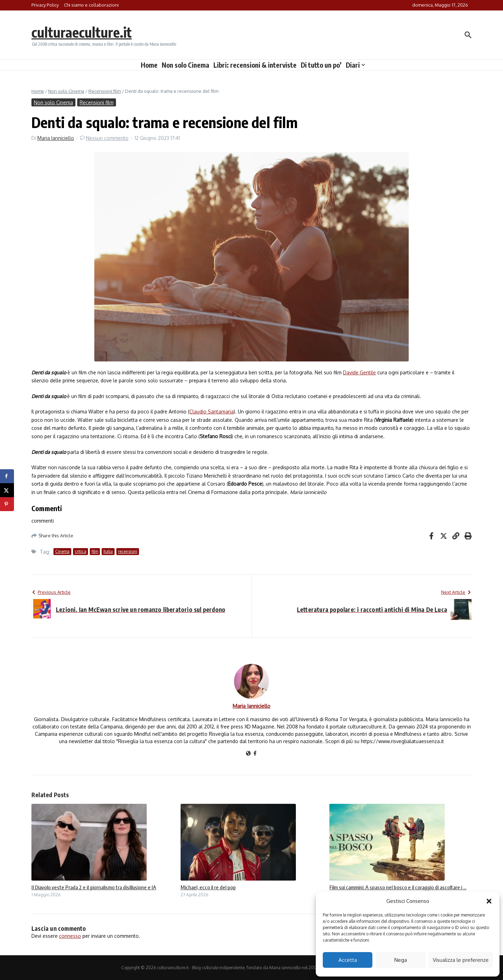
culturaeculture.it (82, 32)
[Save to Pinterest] (7, 504)
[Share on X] (7, 490)
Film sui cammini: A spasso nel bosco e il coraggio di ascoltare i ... (398, 887)
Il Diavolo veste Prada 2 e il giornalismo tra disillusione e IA (94, 887)
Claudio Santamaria (212, 412)
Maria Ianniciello (56, 138)
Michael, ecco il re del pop (208, 887)
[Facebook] (255, 754)
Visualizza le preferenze (461, 960)
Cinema (62, 551)
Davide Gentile (359, 372)
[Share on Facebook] (7, 476)
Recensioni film (105, 91)
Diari (355, 65)
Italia (108, 551)
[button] (489, 901)
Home (149, 65)
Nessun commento (107, 138)
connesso (70, 936)
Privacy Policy (45, 5)
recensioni (128, 551)
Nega (401, 960)
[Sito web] (248, 754)
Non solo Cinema (185, 65)
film (95, 551)
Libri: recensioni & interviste (255, 65)
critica (81, 551)
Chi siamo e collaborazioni (91, 5)
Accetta (348, 960)
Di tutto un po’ (321, 65)
